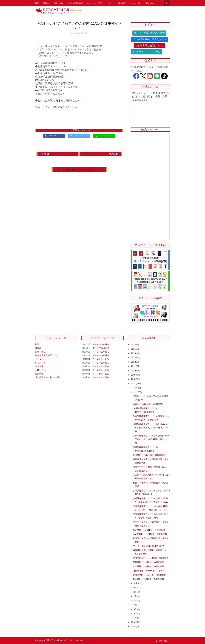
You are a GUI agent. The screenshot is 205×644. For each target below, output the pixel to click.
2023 (134, 358)
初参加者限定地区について (149, 46)
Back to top (163, 641)
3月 (135, 609)
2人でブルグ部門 (95, 3)
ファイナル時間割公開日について (149, 546)
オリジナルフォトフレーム (146, 52)
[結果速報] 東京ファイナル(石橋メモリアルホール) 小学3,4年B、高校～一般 (151, 439)
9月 (135, 588)
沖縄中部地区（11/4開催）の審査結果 (151, 558)
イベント (110, 3)
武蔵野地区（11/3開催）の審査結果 (150, 575)
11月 (136, 392)
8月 (135, 592)
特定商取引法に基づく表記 (48, 378)
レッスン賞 (135, 3)
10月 (136, 583)
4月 (136, 605)
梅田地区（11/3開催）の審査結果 (149, 579)
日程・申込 (58, 3)
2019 (134, 375)
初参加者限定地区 (75, 3)
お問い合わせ (150, 3)
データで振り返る (101, 345)
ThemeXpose (89, 640)
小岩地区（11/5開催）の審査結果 (149, 567)
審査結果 (122, 3)
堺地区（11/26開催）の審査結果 (148, 404)
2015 (134, 627)
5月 (135, 601)
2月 (135, 614)
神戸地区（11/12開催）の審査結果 (149, 530)
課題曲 (46, 3)
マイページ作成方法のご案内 (149, 33)
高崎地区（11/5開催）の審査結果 (149, 562)
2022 (134, 362)
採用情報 (39, 374)
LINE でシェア (106, 136)
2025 (134, 349)
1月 (135, 618)
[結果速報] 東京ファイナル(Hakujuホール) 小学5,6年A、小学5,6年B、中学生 (151, 428)
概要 (37, 3)
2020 (134, 371)
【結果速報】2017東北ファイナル (149, 571)
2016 (134, 622)
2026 (134, 345)
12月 (136, 388)
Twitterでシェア (81, 136)
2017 (134, 384)
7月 (135, 596)
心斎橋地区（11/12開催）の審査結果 (150, 534)
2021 (134, 366)
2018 (134, 379)
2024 (134, 353)
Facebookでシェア (55, 136)
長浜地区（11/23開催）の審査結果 (149, 455)
